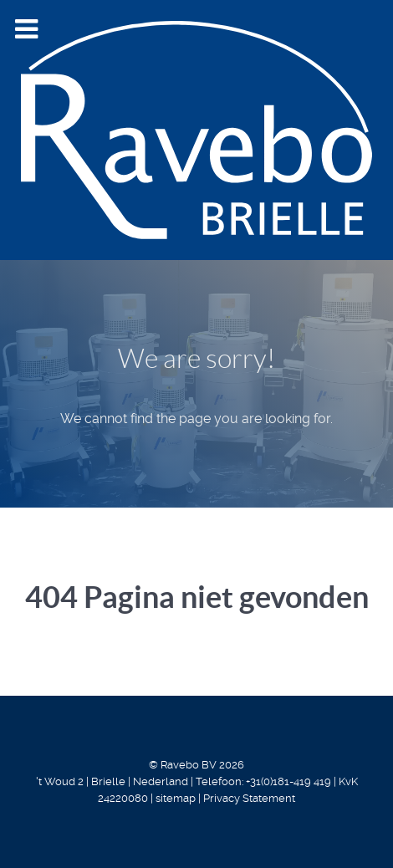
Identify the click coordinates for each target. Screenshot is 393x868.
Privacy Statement (249, 798)
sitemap (176, 798)
